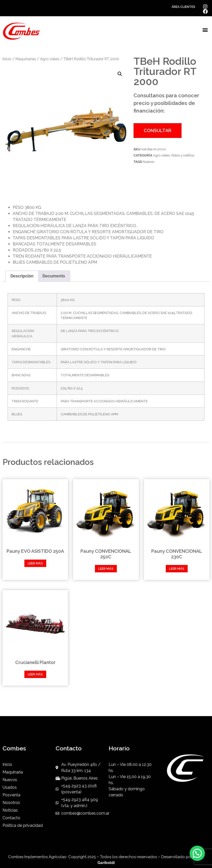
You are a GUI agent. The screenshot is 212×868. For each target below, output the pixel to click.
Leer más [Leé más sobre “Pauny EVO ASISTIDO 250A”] (35, 563)
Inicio (7, 59)
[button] (205, 30)
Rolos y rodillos (183, 155)
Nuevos (148, 162)
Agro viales (50, 59)
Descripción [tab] (22, 276)
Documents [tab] (54, 276)
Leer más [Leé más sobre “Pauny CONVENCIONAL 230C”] (177, 569)
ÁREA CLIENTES (183, 7)
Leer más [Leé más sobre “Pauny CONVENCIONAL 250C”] (106, 569)
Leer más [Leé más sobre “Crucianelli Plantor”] (35, 674)
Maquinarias (26, 59)
